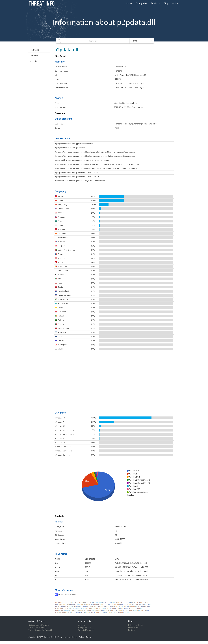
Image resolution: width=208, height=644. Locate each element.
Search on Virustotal (67, 594)
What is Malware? (86, 630)
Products (155, 3)
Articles (176, 3)
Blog (166, 3)
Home (129, 3)
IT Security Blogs (135, 625)
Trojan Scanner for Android (40, 630)
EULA (88, 637)
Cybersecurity (85, 621)
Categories (141, 3)
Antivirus (82, 625)
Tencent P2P (120, 67)
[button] (142, 41)
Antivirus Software (37, 621)
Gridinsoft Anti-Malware (39, 625)
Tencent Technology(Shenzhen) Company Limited (136, 124)
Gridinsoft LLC (50, 637)
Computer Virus (85, 628)
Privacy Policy (78, 637)
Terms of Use (64, 637)
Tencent (118, 71)
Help (130, 621)
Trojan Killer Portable (37, 628)
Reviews (132, 630)
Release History (135, 628)
